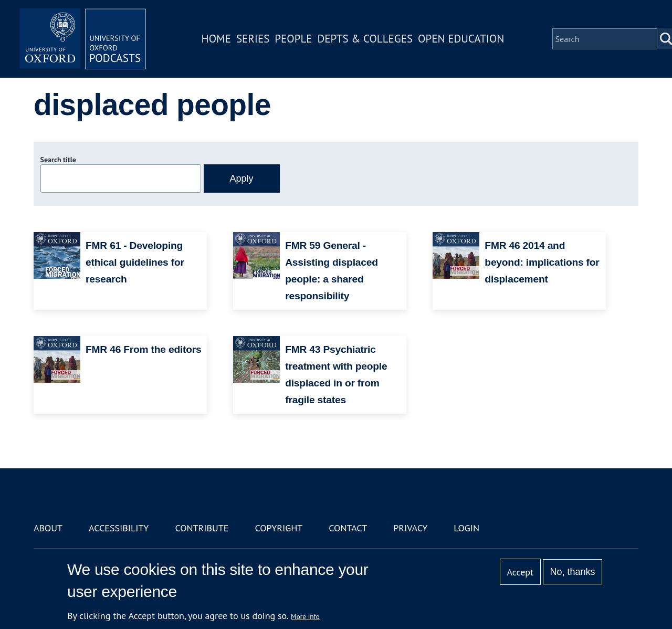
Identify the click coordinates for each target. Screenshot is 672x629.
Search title (58, 160)
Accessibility (119, 528)
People (293, 39)
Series (253, 39)
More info (305, 616)
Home (216, 39)
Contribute (202, 528)
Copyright (279, 528)
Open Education (461, 39)
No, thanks (572, 572)
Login (466, 528)
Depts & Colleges (365, 39)
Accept (520, 572)
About (48, 528)
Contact (348, 528)
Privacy (410, 528)
